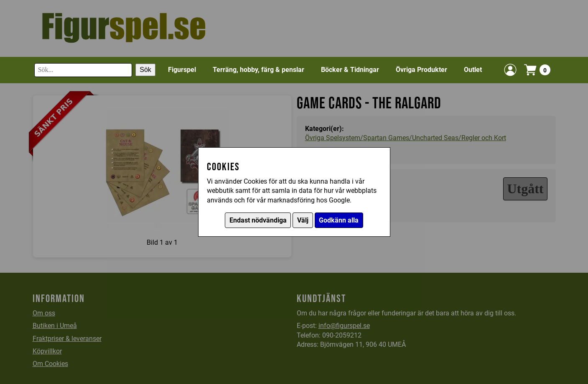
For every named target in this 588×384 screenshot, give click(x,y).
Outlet (473, 70)
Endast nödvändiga (258, 220)
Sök (145, 70)
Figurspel (182, 70)
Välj (303, 220)
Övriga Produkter (421, 70)
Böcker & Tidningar (350, 70)
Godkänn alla (339, 220)
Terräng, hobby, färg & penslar (258, 70)
